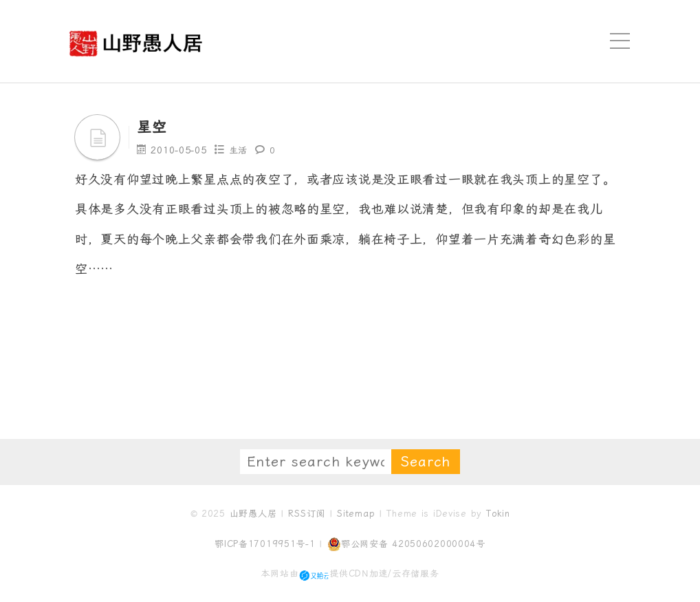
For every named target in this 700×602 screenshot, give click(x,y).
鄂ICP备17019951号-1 (265, 544)
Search (426, 462)
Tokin (498, 514)
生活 (239, 150)
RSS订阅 (307, 514)
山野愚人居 (253, 514)
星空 (154, 127)
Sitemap (356, 514)
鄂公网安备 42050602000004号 (406, 544)
